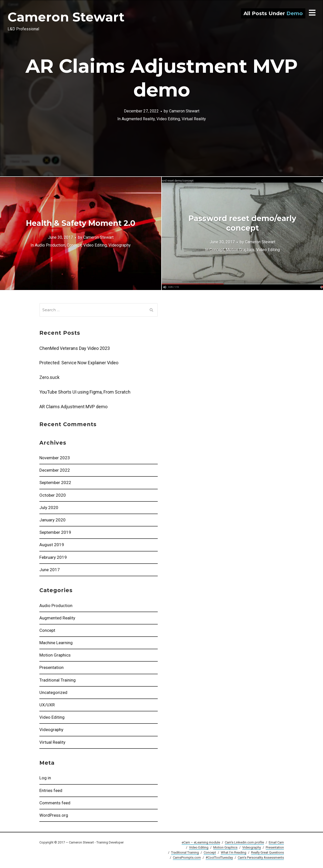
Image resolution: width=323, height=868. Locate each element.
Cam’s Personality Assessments (261, 858)
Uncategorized (53, 692)
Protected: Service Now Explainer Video (79, 363)
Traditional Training (58, 680)
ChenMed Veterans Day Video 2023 (75, 348)
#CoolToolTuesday (219, 858)
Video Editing (52, 717)
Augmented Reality (57, 618)
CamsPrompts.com (187, 858)
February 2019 (53, 557)
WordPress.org (54, 815)
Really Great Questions (267, 852)
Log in (45, 778)
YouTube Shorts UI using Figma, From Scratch (85, 392)
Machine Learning (56, 643)
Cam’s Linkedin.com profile (244, 842)
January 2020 (52, 520)
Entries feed (51, 790)
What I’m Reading (234, 852)
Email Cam (276, 842)
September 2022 (55, 483)
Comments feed (55, 803)
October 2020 (53, 495)
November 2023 (55, 458)
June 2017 (50, 570)
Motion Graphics (55, 655)
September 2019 (55, 532)
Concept (47, 630)
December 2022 (55, 470)
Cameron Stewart (66, 17)
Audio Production (56, 606)
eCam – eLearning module (201, 842)
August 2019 (52, 545)
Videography (51, 730)
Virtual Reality (52, 742)
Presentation (51, 667)
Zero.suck (49, 377)
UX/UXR (47, 705)
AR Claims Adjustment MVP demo (73, 407)
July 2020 (49, 508)
